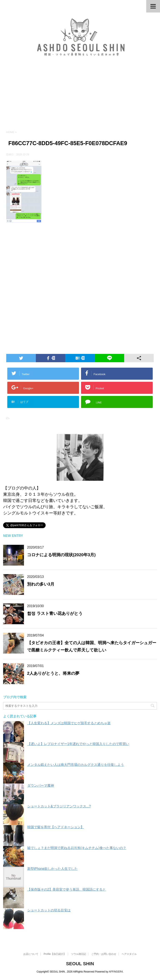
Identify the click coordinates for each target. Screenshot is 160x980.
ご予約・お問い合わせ (104, 954)
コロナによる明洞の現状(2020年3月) (61, 555)
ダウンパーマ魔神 (41, 785)
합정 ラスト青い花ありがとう (55, 613)
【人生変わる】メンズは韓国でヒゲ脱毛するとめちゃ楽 (69, 723)
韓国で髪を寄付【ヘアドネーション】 (56, 827)
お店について (31, 954)
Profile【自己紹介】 (55, 954)
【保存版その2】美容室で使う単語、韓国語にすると (67, 889)
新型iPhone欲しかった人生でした (52, 869)
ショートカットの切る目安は (49, 910)
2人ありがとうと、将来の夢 (53, 673)
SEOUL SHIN (80, 964)
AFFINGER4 (116, 972)
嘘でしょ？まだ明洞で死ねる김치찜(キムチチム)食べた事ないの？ (77, 848)
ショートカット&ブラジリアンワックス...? (59, 806)
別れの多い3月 (41, 584)
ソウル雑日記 (79, 954)
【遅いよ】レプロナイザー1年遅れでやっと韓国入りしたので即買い (78, 744)
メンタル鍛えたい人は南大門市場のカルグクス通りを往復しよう (76, 765)
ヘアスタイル (129, 954)
